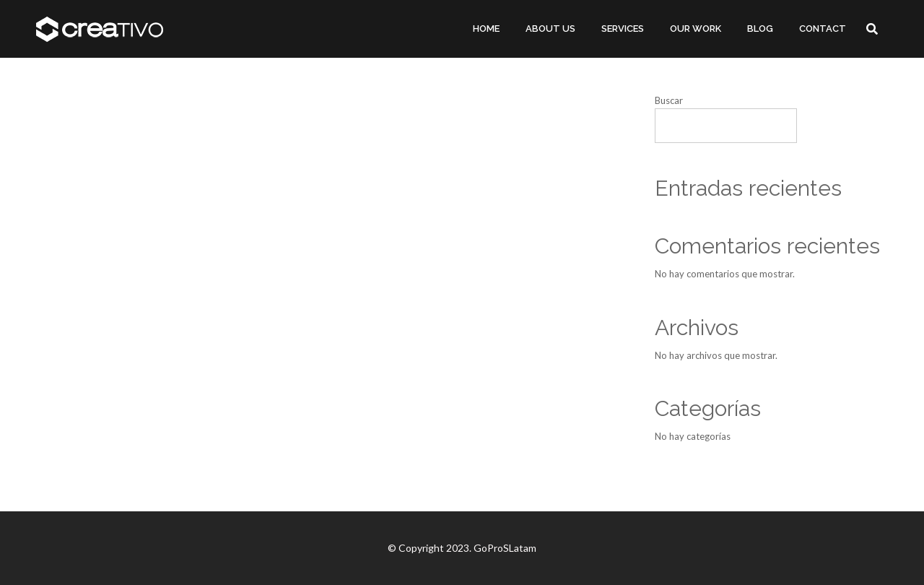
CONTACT (823, 29)
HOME (486, 29)
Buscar (669, 100)
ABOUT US (550, 29)
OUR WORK (696, 29)
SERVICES (623, 29)
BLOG (760, 29)
